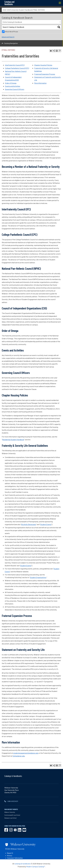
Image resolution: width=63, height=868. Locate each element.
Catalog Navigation (11, 43)
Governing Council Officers (15, 89)
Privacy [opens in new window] (10, 856)
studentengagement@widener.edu (26, 753)
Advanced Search (8, 37)
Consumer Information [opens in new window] (15, 858)
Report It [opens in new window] (10, 853)
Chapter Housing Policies (43, 65)
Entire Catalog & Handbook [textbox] (12, 22)
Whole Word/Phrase (11, 32)
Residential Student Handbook (13, 440)
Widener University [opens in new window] (10, 812)
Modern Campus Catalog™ (36, 867)
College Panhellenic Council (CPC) (17, 68)
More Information (40, 83)
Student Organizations (38, 577)
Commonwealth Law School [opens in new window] (12, 815)
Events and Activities (13, 86)
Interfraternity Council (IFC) (15, 65)
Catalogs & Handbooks (13, 776)
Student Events (46, 524)
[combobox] (31, 10)
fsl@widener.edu (19, 756)
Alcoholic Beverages (29, 524)
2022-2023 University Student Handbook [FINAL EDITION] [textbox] (24, 10)
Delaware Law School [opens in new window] (10, 818)
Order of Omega (11, 83)
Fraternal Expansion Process (45, 74)
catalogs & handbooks (22, 864)
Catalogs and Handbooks (9, 3)
